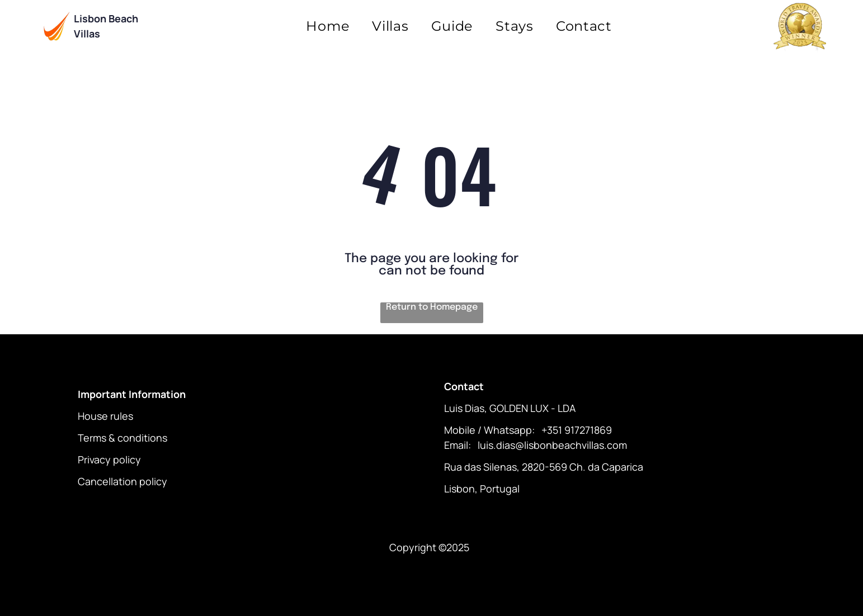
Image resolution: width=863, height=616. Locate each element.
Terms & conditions (122, 438)
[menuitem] (328, 26)
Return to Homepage (432, 307)
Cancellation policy (122, 481)
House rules (105, 416)
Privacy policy (109, 459)
